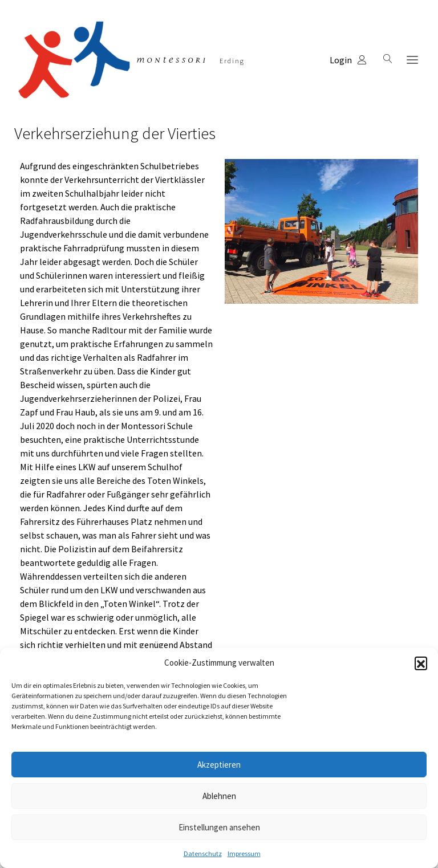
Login (348, 60)
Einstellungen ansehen (219, 827)
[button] (421, 663)
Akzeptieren (219, 765)
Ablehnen (219, 796)
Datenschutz (203, 853)
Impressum (244, 853)
